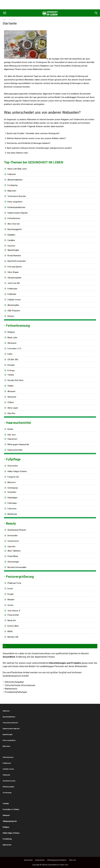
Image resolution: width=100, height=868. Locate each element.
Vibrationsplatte (14, 278)
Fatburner (12, 174)
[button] (5, 13)
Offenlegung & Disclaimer (57, 860)
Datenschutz (40, 860)
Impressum (28, 860)
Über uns (72, 860)
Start (4, 19)
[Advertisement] (50, 5)
